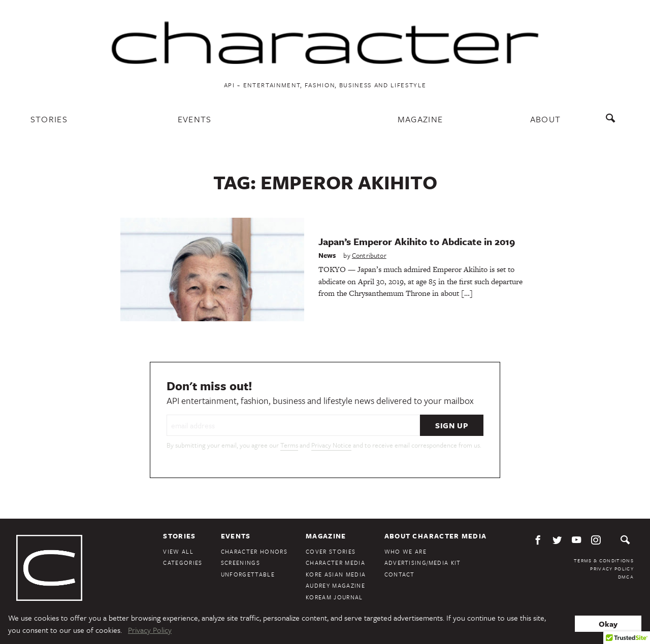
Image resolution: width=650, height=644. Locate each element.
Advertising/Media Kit (423, 563)
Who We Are (405, 551)
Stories (49, 119)
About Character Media (436, 536)
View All (178, 551)
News (327, 255)
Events (195, 119)
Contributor (369, 255)
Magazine (420, 119)
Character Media (335, 563)
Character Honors (254, 551)
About (546, 119)
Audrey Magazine (335, 585)
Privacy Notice (331, 445)
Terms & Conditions (604, 560)
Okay (608, 624)
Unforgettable (248, 574)
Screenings (240, 563)
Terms (289, 445)
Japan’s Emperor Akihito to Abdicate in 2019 (417, 241)
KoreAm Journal (334, 597)
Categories (183, 563)
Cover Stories (331, 551)
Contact (400, 574)
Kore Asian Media (336, 574)
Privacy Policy (612, 568)
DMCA (626, 577)
